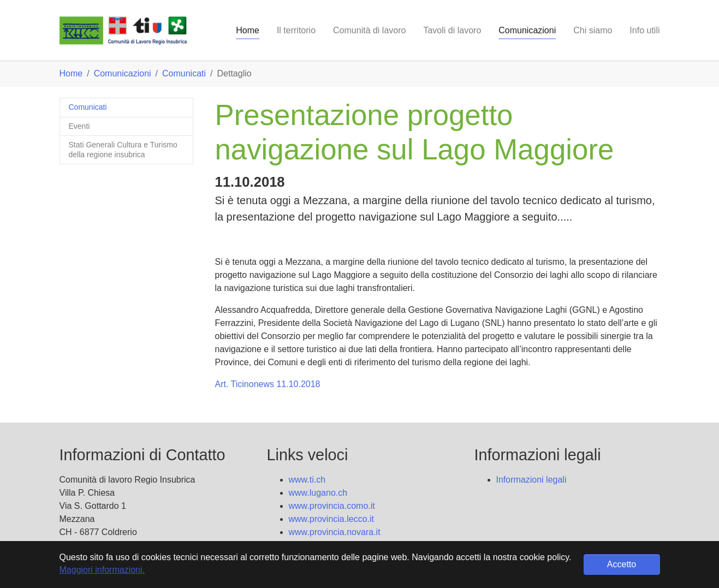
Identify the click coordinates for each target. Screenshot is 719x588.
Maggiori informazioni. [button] (102, 570)
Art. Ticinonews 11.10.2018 (268, 384)
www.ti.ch (307, 480)
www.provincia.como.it (332, 506)
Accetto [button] (622, 564)
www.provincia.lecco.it (332, 519)
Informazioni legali (531, 480)
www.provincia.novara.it (335, 532)
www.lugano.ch (318, 493)
